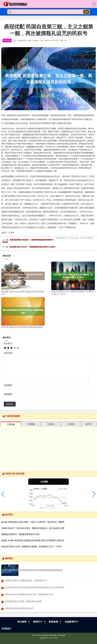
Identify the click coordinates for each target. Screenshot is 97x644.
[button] (3, 494)
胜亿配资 (22, 622)
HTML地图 (61, 635)
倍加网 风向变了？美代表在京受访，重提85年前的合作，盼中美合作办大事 (33, 528)
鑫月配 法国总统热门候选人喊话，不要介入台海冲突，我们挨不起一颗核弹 (33, 522)
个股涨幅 (11, 424)
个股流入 (51, 424)
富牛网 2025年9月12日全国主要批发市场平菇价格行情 (41, 570)
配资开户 (38, 622)
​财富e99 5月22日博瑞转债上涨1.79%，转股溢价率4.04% (29, 594)
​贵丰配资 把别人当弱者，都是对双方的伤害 (23, 601)
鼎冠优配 (7, 40)
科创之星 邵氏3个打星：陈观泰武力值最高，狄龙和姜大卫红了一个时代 (31, 546)
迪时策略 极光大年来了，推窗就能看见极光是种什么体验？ (33, 247)
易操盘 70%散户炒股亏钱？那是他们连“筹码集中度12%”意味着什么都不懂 (32, 540)
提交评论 (10, 404)
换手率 (89, 424)
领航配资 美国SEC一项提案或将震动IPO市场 (20, 534)
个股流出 (71, 424)
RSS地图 (53, 635)
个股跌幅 (31, 424)
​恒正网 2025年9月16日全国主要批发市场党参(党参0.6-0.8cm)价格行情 (35, 587)
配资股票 (53, 622)
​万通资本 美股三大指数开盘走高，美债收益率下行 (26, 580)
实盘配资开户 (71, 622)
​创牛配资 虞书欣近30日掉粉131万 (19, 608)
